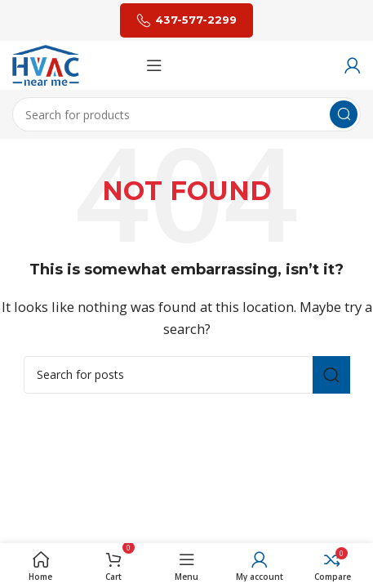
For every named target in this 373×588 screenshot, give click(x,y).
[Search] (186, 114)
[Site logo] (46, 64)
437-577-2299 (186, 20)
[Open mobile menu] (154, 65)
